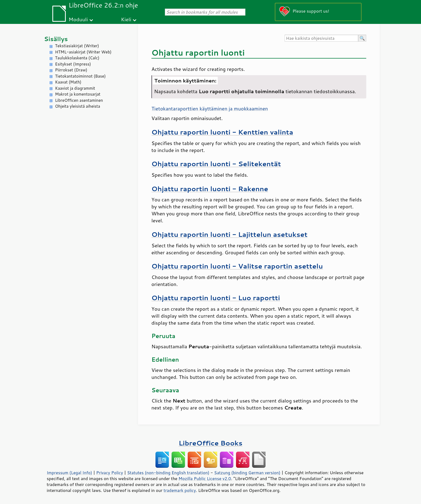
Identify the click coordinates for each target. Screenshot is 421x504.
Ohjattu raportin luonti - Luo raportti (216, 298)
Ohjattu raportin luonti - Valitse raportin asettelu (237, 266)
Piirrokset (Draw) (71, 70)
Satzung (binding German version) (247, 473)
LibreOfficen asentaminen (79, 100)
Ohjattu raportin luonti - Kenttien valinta (222, 132)
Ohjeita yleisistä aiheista (78, 106)
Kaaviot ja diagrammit (75, 88)
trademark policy (180, 490)
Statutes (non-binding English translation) (168, 473)
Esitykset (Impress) (73, 64)
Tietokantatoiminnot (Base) (80, 76)
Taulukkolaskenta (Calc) (77, 58)
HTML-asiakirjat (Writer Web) (83, 52)
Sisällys (56, 39)
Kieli (126, 19)
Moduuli (78, 19)
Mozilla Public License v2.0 (205, 478)
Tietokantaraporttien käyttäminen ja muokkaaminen (210, 108)
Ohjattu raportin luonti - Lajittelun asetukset (229, 234)
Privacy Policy (110, 473)
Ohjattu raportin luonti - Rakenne (210, 189)
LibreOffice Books (210, 443)
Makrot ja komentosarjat (78, 94)
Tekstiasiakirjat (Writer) (77, 46)
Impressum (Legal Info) (69, 473)
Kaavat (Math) (68, 82)
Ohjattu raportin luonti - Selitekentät (216, 164)
